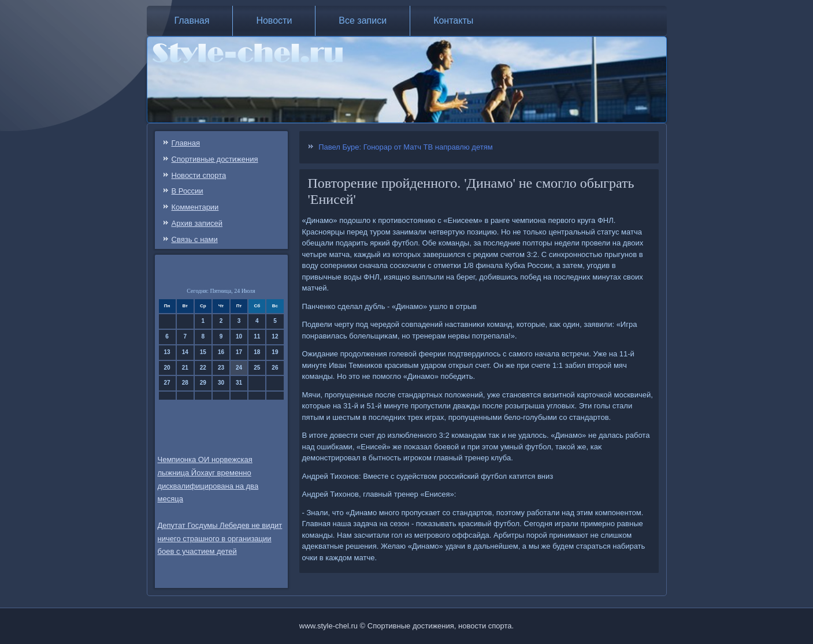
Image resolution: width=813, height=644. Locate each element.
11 (257, 336)
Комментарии (195, 207)
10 (239, 336)
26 (275, 368)
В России (188, 191)
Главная (192, 21)
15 (203, 352)
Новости (274, 21)
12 (275, 336)
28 (185, 383)
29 (203, 383)
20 (167, 368)
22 (203, 368)
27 (167, 383)
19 (275, 352)
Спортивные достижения (215, 159)
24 (239, 368)
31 (239, 383)
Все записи (363, 21)
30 (221, 383)
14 (185, 352)
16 (221, 352)
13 (167, 352)
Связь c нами (195, 239)
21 (185, 368)
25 (257, 368)
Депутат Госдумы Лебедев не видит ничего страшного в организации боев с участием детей (220, 539)
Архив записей (197, 223)
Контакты (453, 21)
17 (239, 352)
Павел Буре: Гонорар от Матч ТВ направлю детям (406, 147)
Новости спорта (199, 175)
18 (257, 352)
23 (221, 368)
